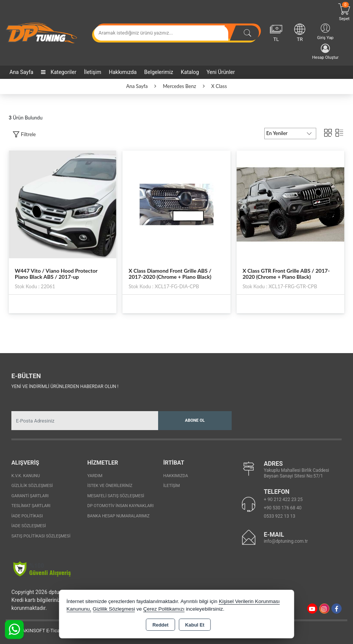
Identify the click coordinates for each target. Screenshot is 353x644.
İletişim (93, 72)
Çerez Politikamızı (164, 609)
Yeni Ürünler (221, 72)
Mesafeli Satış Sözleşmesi (116, 496)
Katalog (190, 72)
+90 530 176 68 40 (283, 508)
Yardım (95, 476)
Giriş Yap (325, 31)
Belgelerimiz (158, 72)
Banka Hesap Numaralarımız (118, 516)
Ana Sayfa (21, 72)
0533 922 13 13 (280, 516)
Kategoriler (59, 72)
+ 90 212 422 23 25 (283, 499)
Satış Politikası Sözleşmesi (41, 536)
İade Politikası (27, 516)
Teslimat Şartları (31, 506)
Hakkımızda (123, 72)
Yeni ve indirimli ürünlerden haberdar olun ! (65, 386)
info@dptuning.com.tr (286, 541)
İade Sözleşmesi (29, 526)
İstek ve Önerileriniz (110, 486)
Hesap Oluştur (325, 52)
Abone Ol (195, 420)
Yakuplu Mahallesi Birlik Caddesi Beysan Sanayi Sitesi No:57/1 (297, 473)
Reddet (160, 625)
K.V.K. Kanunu (26, 476)
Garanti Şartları (30, 496)
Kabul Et (195, 625)
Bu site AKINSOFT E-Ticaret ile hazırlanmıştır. (55, 631)
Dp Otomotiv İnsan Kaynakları (120, 506)
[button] (24, 134)
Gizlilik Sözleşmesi (32, 486)
